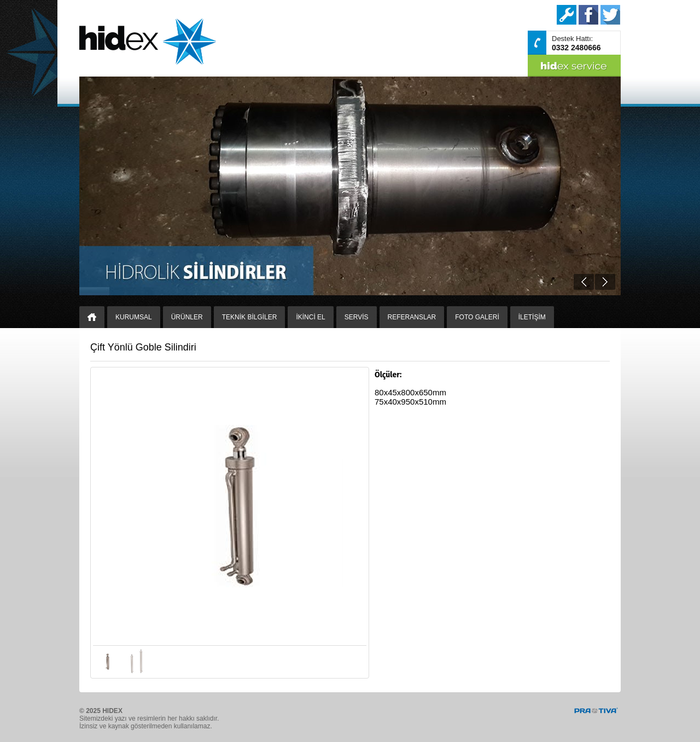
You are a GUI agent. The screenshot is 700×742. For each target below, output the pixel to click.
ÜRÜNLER (187, 317)
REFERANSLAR (412, 317)
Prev (584, 282)
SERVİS (357, 317)
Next (605, 282)
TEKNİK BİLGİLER (250, 317)
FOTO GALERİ (477, 317)
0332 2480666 (576, 48)
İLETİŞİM (532, 317)
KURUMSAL (134, 317)
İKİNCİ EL (310, 317)
